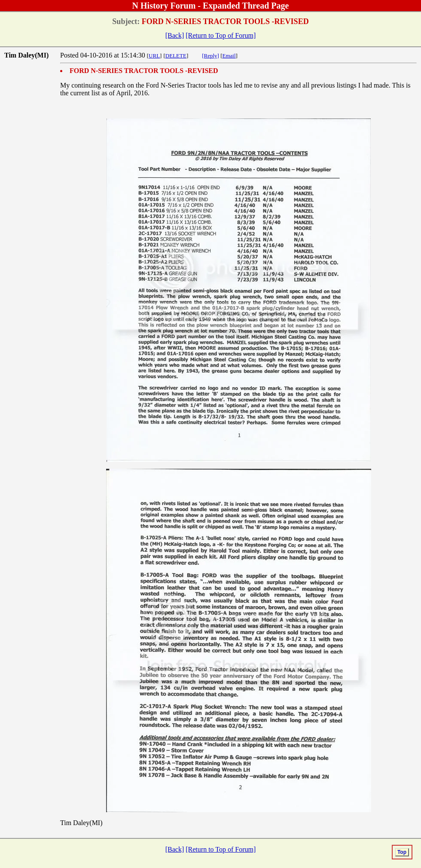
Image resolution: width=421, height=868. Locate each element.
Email (229, 56)
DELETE (176, 56)
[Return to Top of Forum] (221, 35)
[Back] (175, 35)
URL (154, 56)
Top (402, 852)
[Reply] (210, 56)
